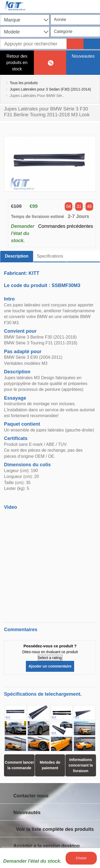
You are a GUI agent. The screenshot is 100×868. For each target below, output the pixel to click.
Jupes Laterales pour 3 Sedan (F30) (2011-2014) (50, 89)
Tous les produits (24, 83)
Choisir (81, 858)
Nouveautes (83, 56)
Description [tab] (17, 256)
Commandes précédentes (66, 226)
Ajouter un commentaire (50, 666)
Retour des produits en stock (17, 63)
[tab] (83, 256)
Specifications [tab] (50, 256)
